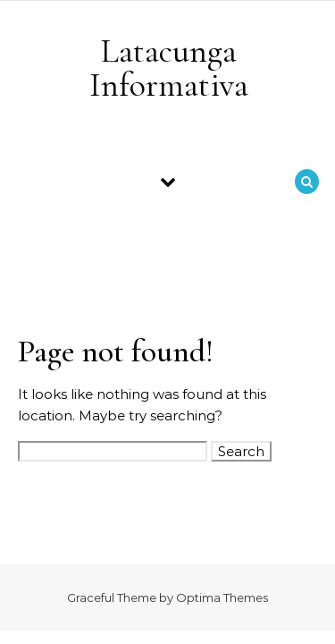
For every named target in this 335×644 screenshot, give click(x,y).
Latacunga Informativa (169, 68)
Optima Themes (222, 597)
